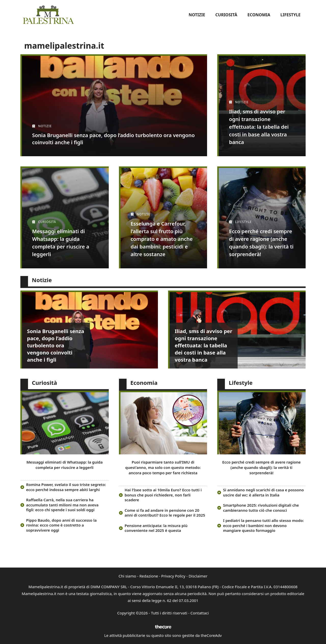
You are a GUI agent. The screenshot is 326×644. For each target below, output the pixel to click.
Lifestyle (290, 15)
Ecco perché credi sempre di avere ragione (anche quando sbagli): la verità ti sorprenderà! (262, 467)
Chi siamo (127, 576)
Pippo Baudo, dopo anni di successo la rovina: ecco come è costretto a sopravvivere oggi (62, 525)
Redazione (149, 576)
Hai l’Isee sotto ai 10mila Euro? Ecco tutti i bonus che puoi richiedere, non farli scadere (163, 495)
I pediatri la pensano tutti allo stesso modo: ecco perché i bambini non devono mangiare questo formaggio (263, 525)
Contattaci (200, 613)
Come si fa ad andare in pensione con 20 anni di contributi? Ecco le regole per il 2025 (165, 513)
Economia (259, 15)
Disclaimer (198, 576)
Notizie (197, 15)
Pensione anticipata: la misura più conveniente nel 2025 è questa (156, 528)
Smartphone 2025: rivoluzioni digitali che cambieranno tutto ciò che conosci (261, 508)
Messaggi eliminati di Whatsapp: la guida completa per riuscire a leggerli (65, 465)
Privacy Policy (173, 576)
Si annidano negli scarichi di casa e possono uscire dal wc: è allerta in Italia (263, 492)
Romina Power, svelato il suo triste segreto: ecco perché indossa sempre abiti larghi (66, 487)
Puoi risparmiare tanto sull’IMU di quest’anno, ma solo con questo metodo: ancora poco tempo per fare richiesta (163, 467)
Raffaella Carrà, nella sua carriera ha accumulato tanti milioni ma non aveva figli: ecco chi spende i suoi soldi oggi (62, 505)
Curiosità (226, 15)
